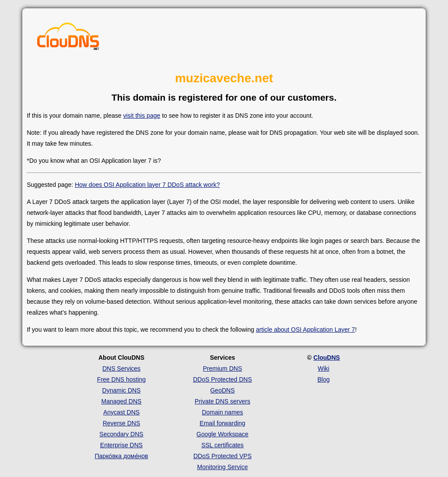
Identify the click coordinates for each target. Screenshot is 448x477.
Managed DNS (122, 401)
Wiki (323, 368)
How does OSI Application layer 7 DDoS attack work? (147, 185)
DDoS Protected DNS (222, 379)
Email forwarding (222, 423)
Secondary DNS (121, 434)
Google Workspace (222, 434)
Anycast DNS (121, 412)
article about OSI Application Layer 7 (305, 330)
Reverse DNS (122, 423)
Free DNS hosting (121, 379)
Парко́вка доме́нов (122, 456)
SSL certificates (222, 445)
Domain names (222, 412)
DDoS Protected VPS (222, 456)
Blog (323, 379)
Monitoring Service (223, 467)
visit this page (142, 116)
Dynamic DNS (122, 390)
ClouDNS (327, 358)
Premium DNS (222, 368)
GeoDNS (222, 390)
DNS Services (121, 368)
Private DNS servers (222, 401)
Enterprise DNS (121, 445)
